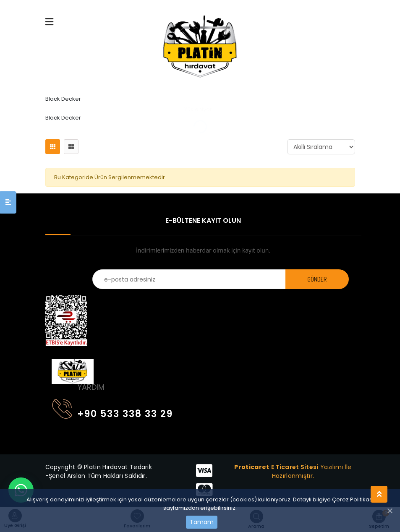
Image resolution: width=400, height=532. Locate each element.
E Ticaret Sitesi (295, 467)
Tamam (202, 522)
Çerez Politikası (353, 499)
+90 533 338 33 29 (112, 412)
